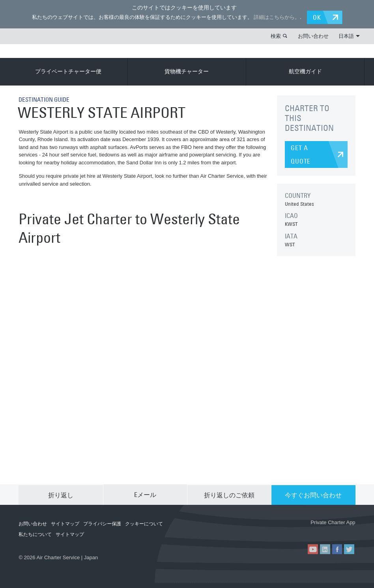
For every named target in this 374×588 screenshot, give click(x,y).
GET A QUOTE (301, 154)
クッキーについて (144, 523)
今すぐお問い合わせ (313, 494)
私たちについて (35, 534)
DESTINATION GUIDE (46, 99)
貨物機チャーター (187, 71)
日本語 (349, 35)
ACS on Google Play (334, 531)
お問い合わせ (313, 35)
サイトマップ (65, 523)
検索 (276, 35)
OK (318, 17)
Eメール (145, 494)
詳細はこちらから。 (276, 17)
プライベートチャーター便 (68, 71)
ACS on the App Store (287, 531)
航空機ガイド (305, 71)
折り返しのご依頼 (229, 494)
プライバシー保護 (102, 523)
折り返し (61, 494)
